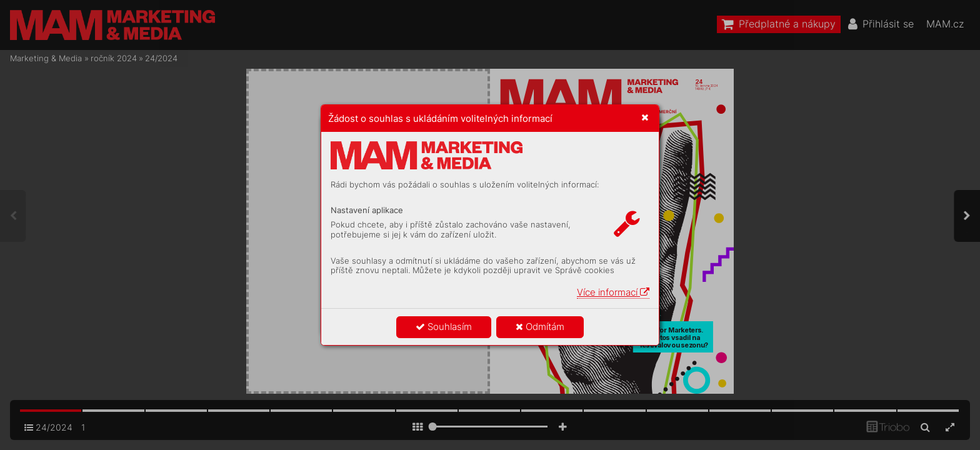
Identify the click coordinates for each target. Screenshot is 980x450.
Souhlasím (444, 327)
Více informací (613, 292)
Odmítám (540, 327)
